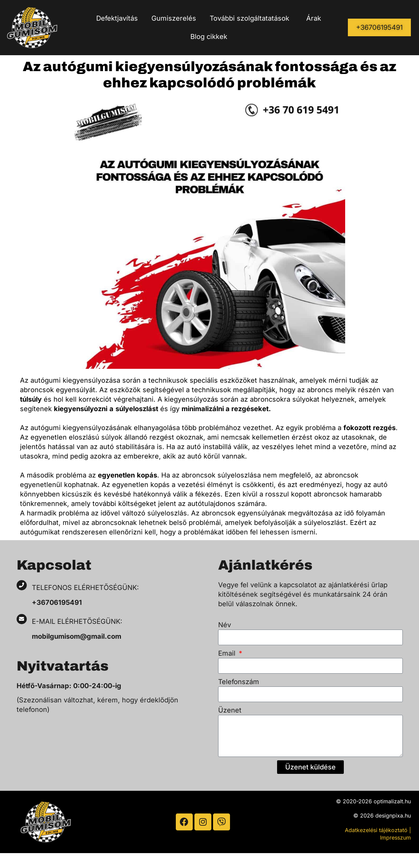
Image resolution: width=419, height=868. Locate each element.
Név (225, 625)
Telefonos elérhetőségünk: (85, 588)
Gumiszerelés (174, 18)
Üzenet (230, 710)
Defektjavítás (117, 18)
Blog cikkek (209, 37)
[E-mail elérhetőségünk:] (22, 619)
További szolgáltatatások (251, 18)
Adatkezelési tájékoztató (376, 830)
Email (228, 653)
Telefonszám (239, 682)
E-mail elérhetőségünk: (78, 621)
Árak (314, 18)
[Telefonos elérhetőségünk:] (22, 585)
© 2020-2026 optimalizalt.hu (373, 801)
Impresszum (395, 838)
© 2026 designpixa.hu (382, 816)
